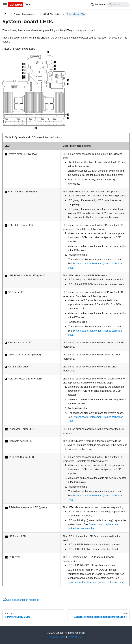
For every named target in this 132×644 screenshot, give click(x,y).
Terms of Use (75, 637)
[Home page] (5, 14)
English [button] (97, 5)
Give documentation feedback (21, 600)
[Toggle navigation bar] (5, 5)
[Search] (118, 5)
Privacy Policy (58, 637)
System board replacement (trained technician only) (96, 582)
